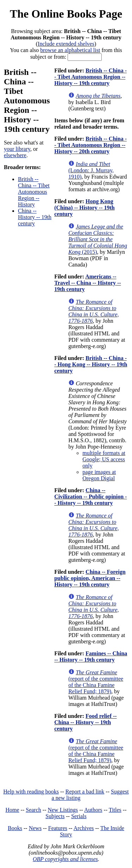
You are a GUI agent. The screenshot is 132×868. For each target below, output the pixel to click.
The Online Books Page (66, 14)
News (35, 828)
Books (15, 828)
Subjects (55, 816)
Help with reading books (31, 792)
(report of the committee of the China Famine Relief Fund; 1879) (96, 682)
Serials (79, 816)
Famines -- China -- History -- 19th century (91, 657)
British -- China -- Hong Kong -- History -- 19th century (91, 364)
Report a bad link (85, 792)
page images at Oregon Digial (99, 475)
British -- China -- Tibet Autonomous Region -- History (34, 192)
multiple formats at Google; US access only (104, 459)
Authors (93, 810)
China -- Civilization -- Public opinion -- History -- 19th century (90, 497)
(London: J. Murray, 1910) (91, 170)
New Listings (63, 810)
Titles (115, 810)
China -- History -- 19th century (35, 217)
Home (12, 810)
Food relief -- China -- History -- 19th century (85, 722)
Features (58, 828)
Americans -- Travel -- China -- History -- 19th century (87, 283)
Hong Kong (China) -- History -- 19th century (84, 208)
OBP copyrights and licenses (65, 859)
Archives (84, 828)
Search (33, 810)
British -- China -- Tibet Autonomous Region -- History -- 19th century (90, 77)
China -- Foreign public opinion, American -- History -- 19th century (90, 578)
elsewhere (15, 155)
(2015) (98, 239)
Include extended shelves (66, 44)
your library (17, 149)
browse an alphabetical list (70, 50)
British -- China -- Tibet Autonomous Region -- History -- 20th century (90, 145)
